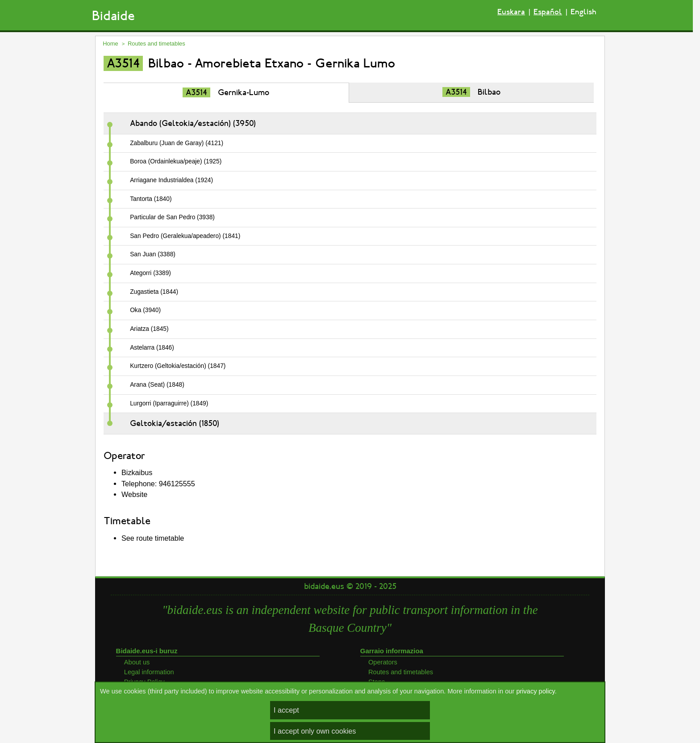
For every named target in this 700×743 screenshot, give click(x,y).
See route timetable (153, 538)
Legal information (149, 672)
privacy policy (535, 691)
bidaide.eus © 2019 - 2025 (350, 586)
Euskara (511, 12)
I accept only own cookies (315, 731)
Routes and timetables (156, 44)
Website (134, 494)
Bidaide (113, 16)
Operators (383, 662)
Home (110, 44)
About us (137, 662)
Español (548, 12)
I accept (286, 710)
